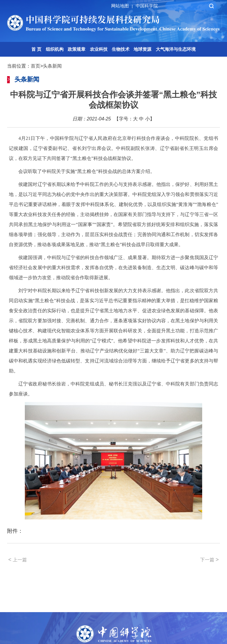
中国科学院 (147, 6)
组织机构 (55, 49)
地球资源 (142, 49)
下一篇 (209, 560)
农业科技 (99, 49)
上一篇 (18, 560)
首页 (35, 66)
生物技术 (121, 49)
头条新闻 (52, 66)
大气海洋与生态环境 (176, 49)
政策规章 (77, 49)
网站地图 (123, 6)
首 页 (36, 49)
